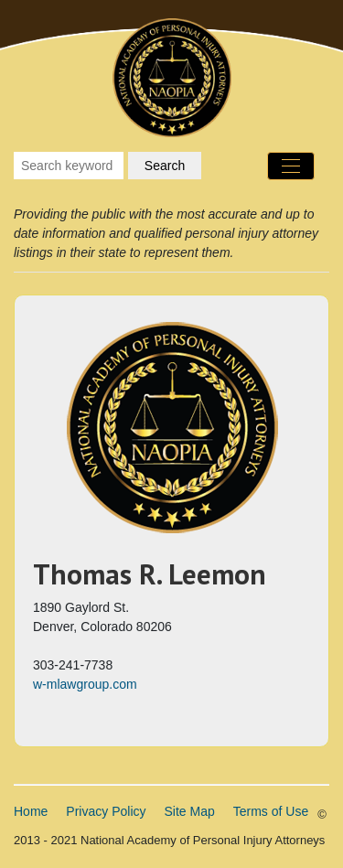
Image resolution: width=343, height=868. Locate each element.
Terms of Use (271, 811)
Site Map (190, 811)
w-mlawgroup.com (85, 684)
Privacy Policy (106, 811)
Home (31, 811)
